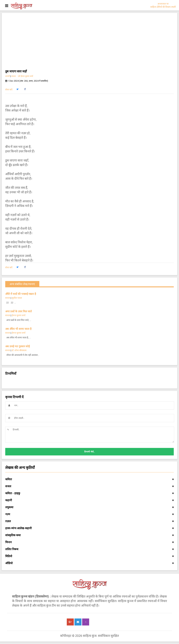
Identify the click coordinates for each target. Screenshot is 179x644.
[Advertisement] (89, 43)
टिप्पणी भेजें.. (89, 452)
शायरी (8, 76)
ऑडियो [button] (89, 563)
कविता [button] (89, 479)
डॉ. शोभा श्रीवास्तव (19, 350)
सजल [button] (89, 486)
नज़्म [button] (89, 514)
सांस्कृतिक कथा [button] (89, 535)
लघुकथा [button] (89, 507)
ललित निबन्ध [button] (89, 549)
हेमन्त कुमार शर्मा (26, 76)
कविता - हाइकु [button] (89, 493)
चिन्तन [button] (89, 542)
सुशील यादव (17, 298)
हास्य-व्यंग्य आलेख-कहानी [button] (89, 528)
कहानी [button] (89, 500)
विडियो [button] (89, 556)
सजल (14, 76)
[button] (17, 89)
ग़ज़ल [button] (89, 521)
